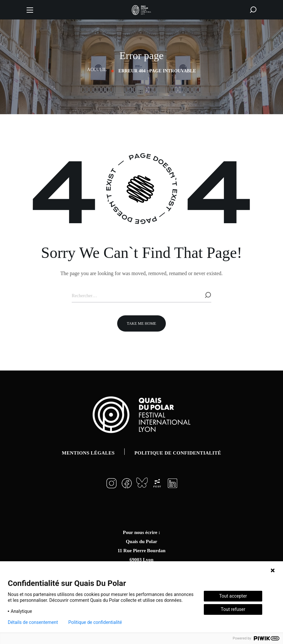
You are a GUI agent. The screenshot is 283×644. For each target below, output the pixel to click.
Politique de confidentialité (178, 453)
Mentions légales (88, 453)
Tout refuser (233, 609)
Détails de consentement (33, 622)
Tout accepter (233, 596)
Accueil (97, 70)
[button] (253, 10)
